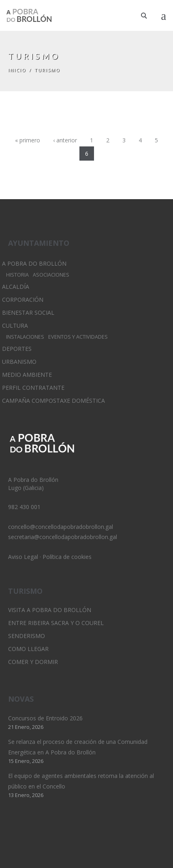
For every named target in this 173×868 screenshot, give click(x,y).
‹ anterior (65, 140)
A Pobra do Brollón (34, 263)
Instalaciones (25, 337)
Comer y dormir (33, 662)
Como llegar (28, 649)
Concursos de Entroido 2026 (45, 718)
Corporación (23, 300)
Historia (17, 275)
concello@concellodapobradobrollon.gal (61, 527)
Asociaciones (51, 275)
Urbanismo (19, 362)
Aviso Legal (23, 557)
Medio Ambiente (27, 375)
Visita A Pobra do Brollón (50, 610)
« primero (28, 140)
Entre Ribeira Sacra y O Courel (56, 623)
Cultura (15, 325)
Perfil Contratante (33, 388)
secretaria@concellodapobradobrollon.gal (63, 537)
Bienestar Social (28, 313)
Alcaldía (16, 287)
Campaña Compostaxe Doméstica (53, 401)
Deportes (17, 349)
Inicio (17, 70)
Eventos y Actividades (78, 337)
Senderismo (27, 636)
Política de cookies (67, 557)
